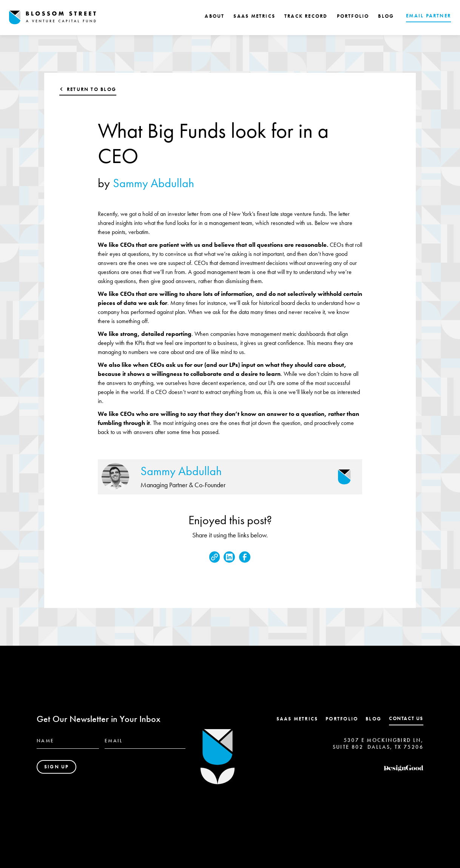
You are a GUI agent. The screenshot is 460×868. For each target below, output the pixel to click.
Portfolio (342, 719)
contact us (406, 718)
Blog (374, 719)
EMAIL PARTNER (428, 16)
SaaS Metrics (297, 719)
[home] (52, 18)
